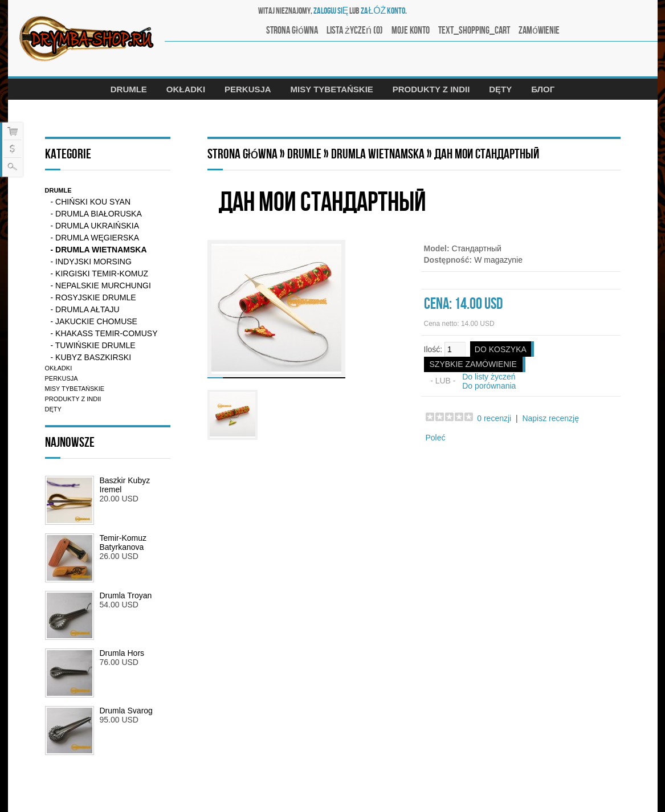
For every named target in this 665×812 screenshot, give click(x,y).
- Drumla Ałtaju (85, 309)
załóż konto (383, 11)
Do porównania (489, 386)
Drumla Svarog (126, 711)
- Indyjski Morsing (91, 262)
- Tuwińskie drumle (93, 345)
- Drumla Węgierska (95, 238)
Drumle (129, 89)
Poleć (436, 438)
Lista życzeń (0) (355, 30)
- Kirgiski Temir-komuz (100, 274)
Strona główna (292, 30)
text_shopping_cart (474, 30)
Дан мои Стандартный (487, 154)
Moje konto (411, 30)
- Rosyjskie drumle (93, 297)
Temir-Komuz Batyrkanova (123, 542)
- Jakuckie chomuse (94, 321)
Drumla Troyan (126, 595)
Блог (543, 89)
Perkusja (248, 89)
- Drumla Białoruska (96, 214)
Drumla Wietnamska (378, 154)
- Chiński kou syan (91, 202)
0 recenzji (494, 418)
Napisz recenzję (550, 418)
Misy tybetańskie (332, 89)
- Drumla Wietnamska (99, 250)
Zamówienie (539, 30)
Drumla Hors (122, 653)
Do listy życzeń (489, 377)
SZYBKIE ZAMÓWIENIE (473, 364)
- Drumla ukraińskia (95, 226)
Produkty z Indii (431, 89)
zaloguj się (331, 11)
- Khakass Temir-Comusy (104, 333)
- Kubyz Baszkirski (91, 357)
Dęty (500, 89)
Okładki (186, 89)
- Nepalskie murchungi (101, 285)
